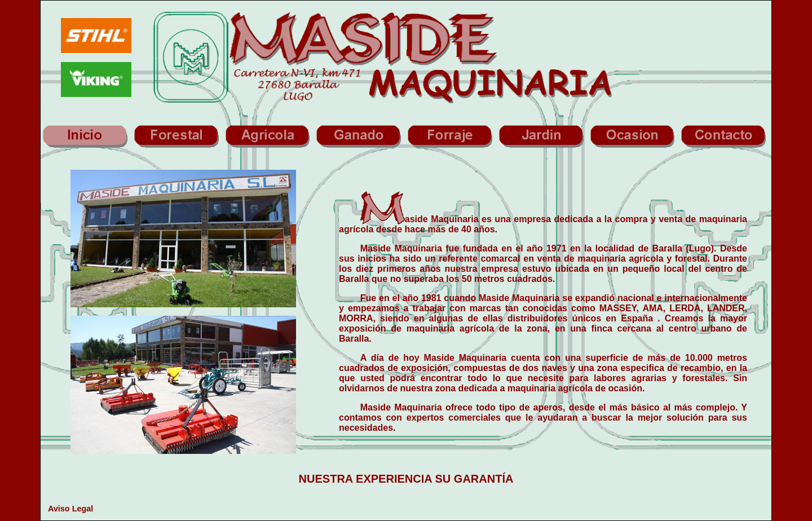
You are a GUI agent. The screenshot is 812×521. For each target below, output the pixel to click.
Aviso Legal (70, 509)
